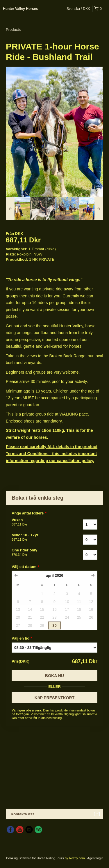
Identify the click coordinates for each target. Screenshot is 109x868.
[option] (18, 209)
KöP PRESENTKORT (54, 698)
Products (13, 30)
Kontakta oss (23, 814)
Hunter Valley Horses (20, 9)
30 (54, 625)
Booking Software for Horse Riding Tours (35, 858)
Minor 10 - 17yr (37, 537)
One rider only (37, 553)
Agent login (95, 858)
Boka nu (54, 676)
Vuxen (37, 522)
